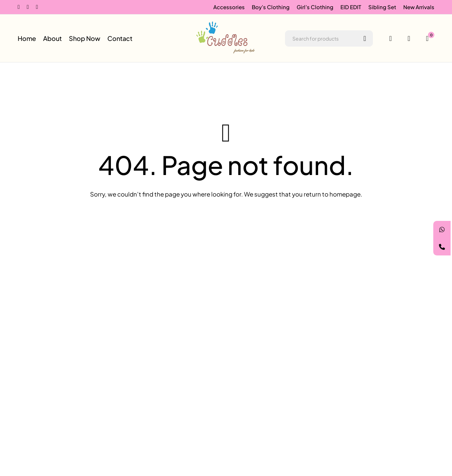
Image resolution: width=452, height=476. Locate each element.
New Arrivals (419, 7)
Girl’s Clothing (315, 7)
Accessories (229, 7)
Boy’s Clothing (271, 7)
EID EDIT (351, 7)
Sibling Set (382, 7)
